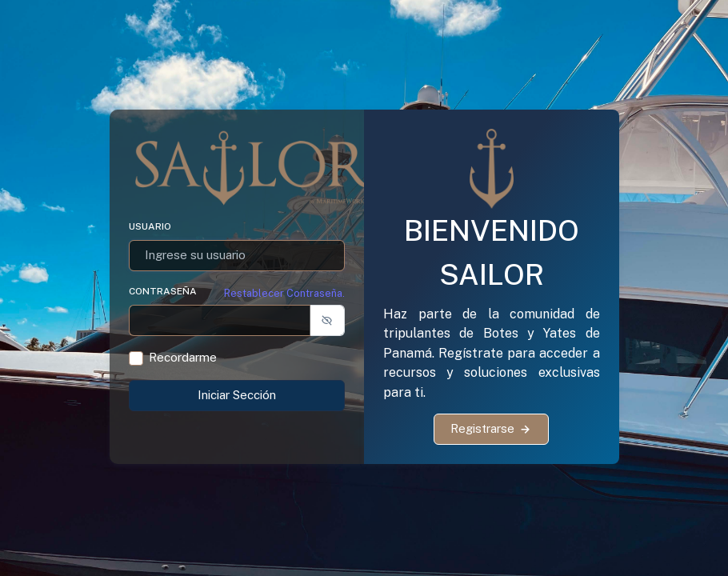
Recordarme (183, 357)
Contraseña (163, 291)
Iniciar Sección (237, 395)
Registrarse (491, 429)
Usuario (150, 226)
